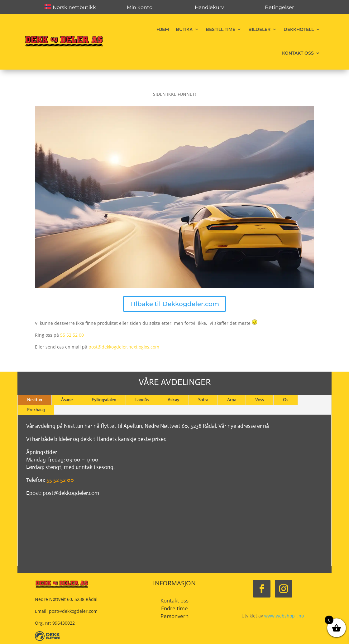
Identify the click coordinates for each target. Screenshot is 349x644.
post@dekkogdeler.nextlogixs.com (124, 347)
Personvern (174, 616)
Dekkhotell (299, 29)
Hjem (163, 29)
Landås (142, 400)
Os (286, 400)
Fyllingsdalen (104, 400)
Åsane (67, 400)
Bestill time (220, 29)
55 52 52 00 (72, 335)
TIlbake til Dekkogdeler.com (174, 304)
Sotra (203, 400)
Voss (260, 400)
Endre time (174, 608)
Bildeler (259, 29)
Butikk (184, 29)
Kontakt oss (298, 53)
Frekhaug (36, 410)
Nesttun (35, 400)
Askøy (173, 400)
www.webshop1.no (284, 616)
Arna (232, 400)
